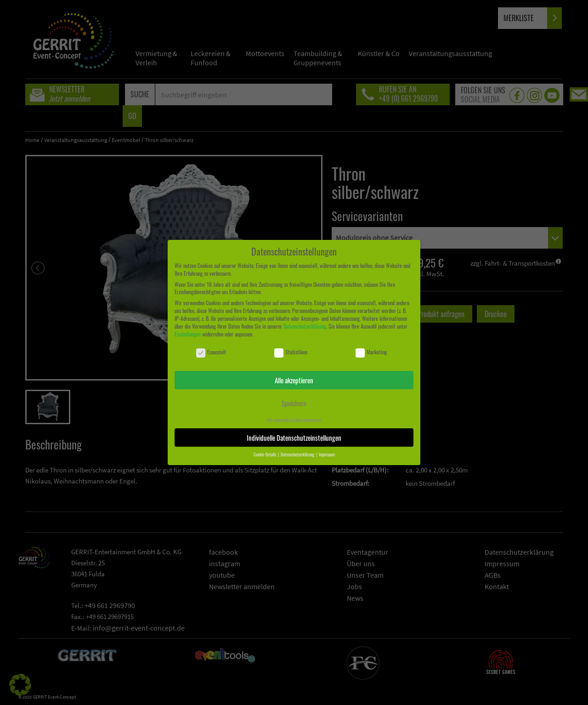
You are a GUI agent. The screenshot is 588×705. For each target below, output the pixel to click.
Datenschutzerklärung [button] (298, 455)
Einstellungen (188, 334)
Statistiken (291, 352)
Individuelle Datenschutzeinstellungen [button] (294, 438)
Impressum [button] (327, 455)
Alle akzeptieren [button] (294, 380)
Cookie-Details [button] (265, 455)
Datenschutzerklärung (305, 326)
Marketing (371, 352)
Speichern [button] (294, 403)
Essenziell (211, 352)
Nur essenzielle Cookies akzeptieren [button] (294, 420)
